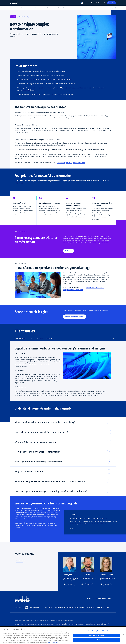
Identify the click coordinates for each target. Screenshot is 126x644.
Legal (46, 607)
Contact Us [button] (19, 561)
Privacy (51, 607)
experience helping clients (33, 94)
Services (24, 8)
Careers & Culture (64, 8)
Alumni (93, 3)
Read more (74, 529)
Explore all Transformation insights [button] (74, 317)
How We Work (48, 8)
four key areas (31, 84)
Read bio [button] (70, 585)
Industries (35, 8)
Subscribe (103, 3)
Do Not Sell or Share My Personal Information (95, 607)
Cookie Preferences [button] (71, 607)
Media (98, 3)
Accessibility (59, 607)
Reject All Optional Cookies (96, 635)
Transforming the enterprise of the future (71, 163)
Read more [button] (68, 251)
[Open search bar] (113, 8)
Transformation (23, 17)
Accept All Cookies (96, 640)
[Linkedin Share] (27, 607)
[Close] (123, 635)
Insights (13, 8)
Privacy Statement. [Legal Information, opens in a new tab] (53, 642)
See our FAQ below (29, 90)
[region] (63, 635)
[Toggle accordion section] (109, 422)
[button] (82, 3)
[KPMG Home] (14, 3)
